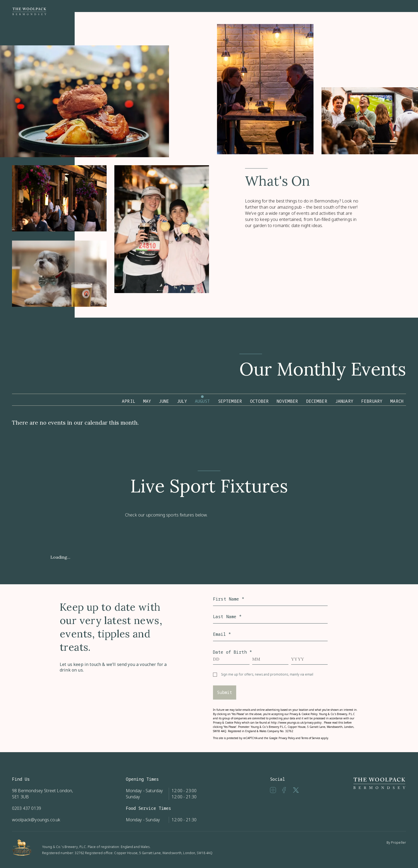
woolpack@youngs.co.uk (36, 820)
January (344, 401)
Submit (225, 692)
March (397, 401)
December (317, 401)
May (147, 401)
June (164, 401)
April (128, 401)
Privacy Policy (287, 738)
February (372, 401)
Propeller (399, 843)
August (202, 401)
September (230, 401)
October (259, 401)
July (182, 401)
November (287, 401)
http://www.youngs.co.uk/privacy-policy (296, 723)
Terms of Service (311, 738)
